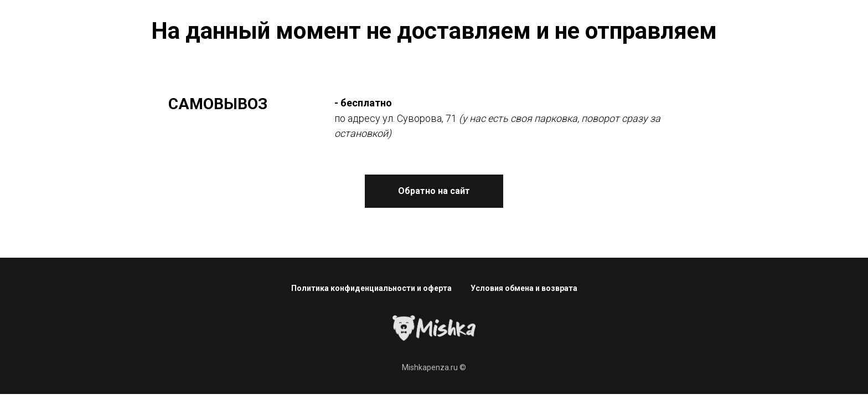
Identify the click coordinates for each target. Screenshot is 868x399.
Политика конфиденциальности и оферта (371, 288)
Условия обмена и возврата (524, 288)
